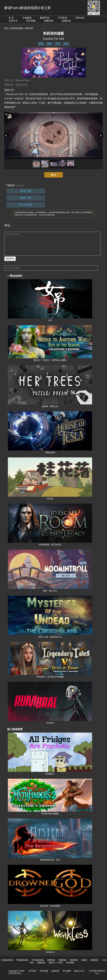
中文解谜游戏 (38, 960)
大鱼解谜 (27, 18)
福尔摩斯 (70, 963)
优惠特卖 (66, 21)
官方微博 (67, 971)
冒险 (41, 44)
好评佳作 (80, 18)
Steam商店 (26, 205)
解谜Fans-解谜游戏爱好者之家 (28, 8)
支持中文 (13, 21)
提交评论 (10, 259)
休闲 (66, 44)
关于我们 (32, 971)
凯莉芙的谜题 (17, 28)
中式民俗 (62, 18)
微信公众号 (79, 971)
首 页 (11, 18)
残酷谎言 (95, 960)
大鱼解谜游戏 (7, 960)
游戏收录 (55, 971)
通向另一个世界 (56, 963)
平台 (58, 44)
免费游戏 (49, 21)
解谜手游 (45, 18)
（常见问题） (20, 186)
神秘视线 (63, 960)
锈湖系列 (74, 960)
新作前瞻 (31, 21)
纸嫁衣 (84, 960)
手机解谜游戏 (22, 960)
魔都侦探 (41, 963)
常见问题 (44, 971)
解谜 (49, 44)
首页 (6, 28)
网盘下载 (26, 191)
